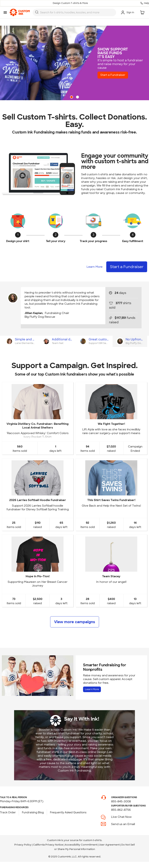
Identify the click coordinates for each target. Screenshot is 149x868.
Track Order (8, 812)
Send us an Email (123, 824)
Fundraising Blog (33, 812)
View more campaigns (75, 622)
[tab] (20, 341)
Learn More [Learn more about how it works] (95, 267)
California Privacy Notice (48, 845)
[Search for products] (77, 12)
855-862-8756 (121, 810)
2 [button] (78, 97)
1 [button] (72, 97)
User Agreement (109, 845)
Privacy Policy (23, 845)
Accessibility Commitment (81, 845)
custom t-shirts (92, 840)
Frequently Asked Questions (68, 812)
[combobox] (74, 12)
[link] (20, 12)
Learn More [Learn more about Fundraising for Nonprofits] (92, 689)
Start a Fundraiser (114, 75)
